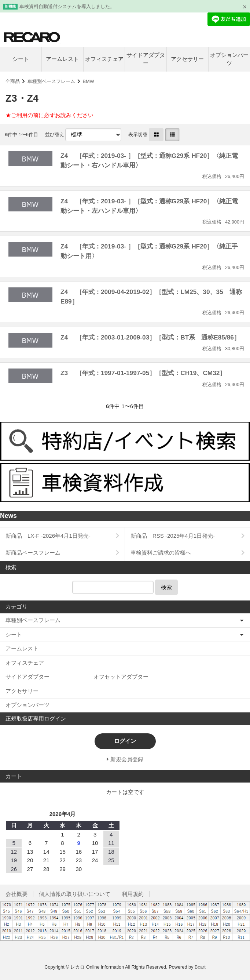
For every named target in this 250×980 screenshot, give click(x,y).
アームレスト (62, 59)
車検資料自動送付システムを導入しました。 (67, 6)
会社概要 (16, 894)
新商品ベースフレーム (33, 553)
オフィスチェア (104, 59)
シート (21, 59)
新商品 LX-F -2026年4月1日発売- (48, 536)
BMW (89, 81)
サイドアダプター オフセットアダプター (77, 677)
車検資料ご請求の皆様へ (161, 553)
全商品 (13, 81)
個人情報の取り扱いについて (75, 894)
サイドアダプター (146, 59)
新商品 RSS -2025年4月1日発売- (173, 536)
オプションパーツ (229, 59)
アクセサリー (187, 59)
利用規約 (133, 894)
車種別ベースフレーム (51, 81)
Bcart (200, 967)
